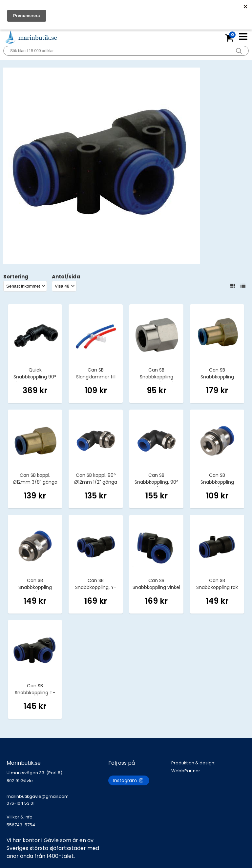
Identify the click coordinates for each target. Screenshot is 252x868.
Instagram (129, 780)
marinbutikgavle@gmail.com (57, 803)
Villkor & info (20, 817)
